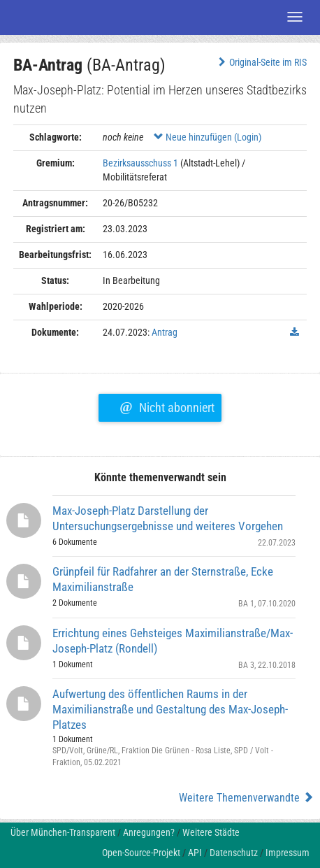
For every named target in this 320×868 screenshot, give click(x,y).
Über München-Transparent (63, 832)
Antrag (165, 332)
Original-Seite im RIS (261, 62)
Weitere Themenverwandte (246, 798)
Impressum (288, 853)
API (195, 853)
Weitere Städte (211, 832)
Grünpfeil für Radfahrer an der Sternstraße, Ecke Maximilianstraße (163, 579)
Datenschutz (234, 853)
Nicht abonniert (167, 406)
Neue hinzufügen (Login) (208, 137)
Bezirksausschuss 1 (140, 163)
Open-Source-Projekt (141, 853)
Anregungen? (149, 832)
